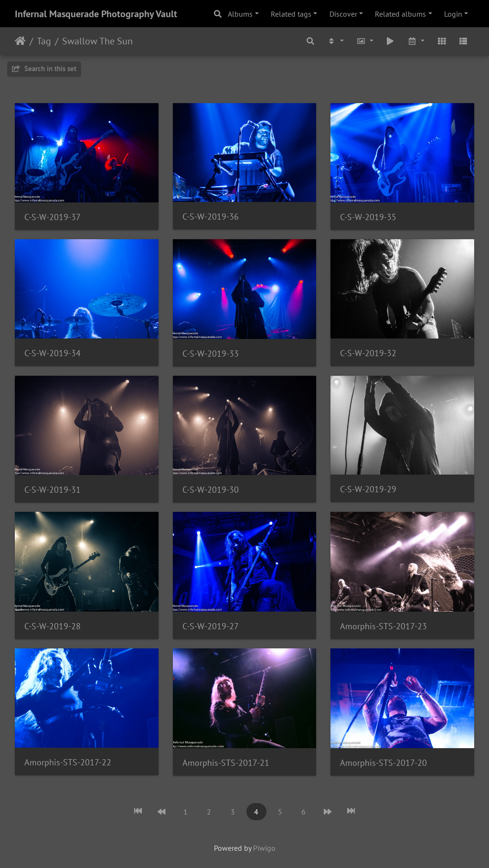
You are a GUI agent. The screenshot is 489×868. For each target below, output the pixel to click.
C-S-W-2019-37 (53, 217)
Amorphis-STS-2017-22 (68, 762)
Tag (44, 41)
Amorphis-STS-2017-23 (383, 626)
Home (20, 41)
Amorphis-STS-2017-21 (226, 763)
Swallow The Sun (97, 41)
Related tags (291, 14)
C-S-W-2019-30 (211, 490)
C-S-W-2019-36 (211, 217)
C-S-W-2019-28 (53, 626)
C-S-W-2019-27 (211, 626)
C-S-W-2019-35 (368, 217)
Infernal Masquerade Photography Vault (96, 14)
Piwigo (264, 848)
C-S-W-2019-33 (211, 354)
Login (453, 14)
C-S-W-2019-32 (368, 353)
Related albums (400, 14)
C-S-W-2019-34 (53, 353)
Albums (240, 14)
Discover (343, 14)
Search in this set (44, 69)
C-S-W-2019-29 (368, 489)
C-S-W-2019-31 (53, 490)
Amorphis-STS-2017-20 (383, 763)
